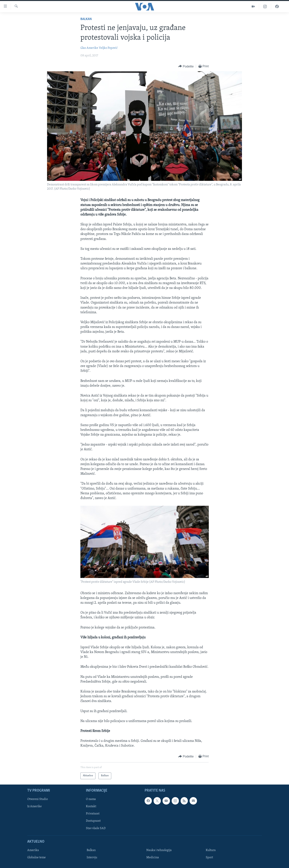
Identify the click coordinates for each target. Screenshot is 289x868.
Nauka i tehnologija (159, 850)
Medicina (153, 858)
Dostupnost (93, 821)
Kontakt (91, 806)
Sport (209, 858)
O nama (91, 799)
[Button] (186, 66)
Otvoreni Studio (38, 799)
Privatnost (93, 814)
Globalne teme (36, 858)
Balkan (86, 19)
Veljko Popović (108, 48)
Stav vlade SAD (96, 828)
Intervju (92, 858)
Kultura (211, 850)
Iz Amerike (34, 806)
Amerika (33, 850)
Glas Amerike (89, 48)
